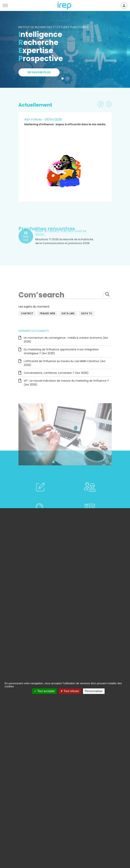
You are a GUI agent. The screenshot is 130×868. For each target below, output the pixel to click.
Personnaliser (94, 691)
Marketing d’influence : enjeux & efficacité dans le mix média (65, 124)
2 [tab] (68, 79)
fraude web (47, 313)
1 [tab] (63, 79)
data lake (68, 313)
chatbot (27, 313)
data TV (87, 313)
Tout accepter (44, 691)
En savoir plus (39, 72)
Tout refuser (70, 691)
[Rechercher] (65, 294)
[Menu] (5, 5)
